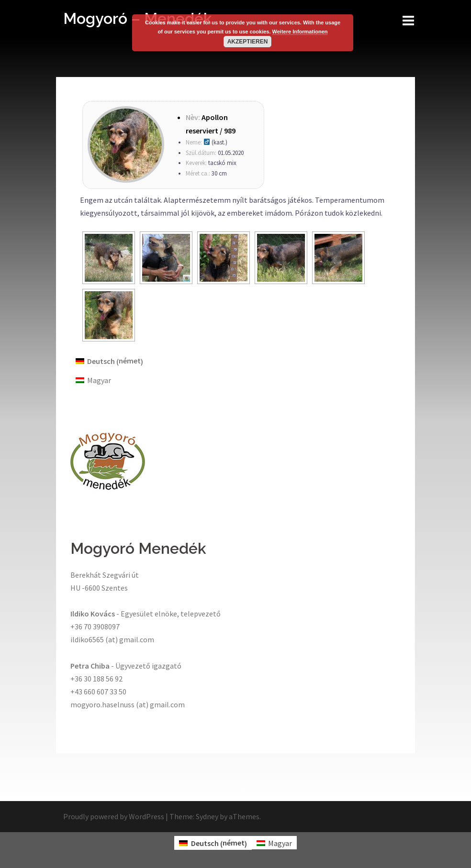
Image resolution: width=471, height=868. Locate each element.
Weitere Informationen (300, 32)
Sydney (207, 816)
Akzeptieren (248, 42)
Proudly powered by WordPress (114, 816)
